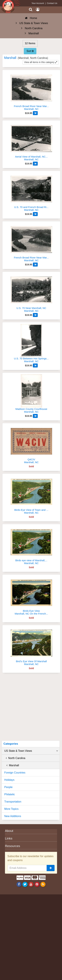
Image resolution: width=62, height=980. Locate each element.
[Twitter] (25, 884)
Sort (30, 51)
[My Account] (38, 9)
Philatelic (10, 794)
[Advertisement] (31, 708)
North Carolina (15, 758)
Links (9, 838)
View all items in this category (41, 62)
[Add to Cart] (35, 113)
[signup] (51, 868)
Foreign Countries (15, 773)
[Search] (31, 9)
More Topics (11, 809)
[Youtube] (31, 884)
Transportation (13, 802)
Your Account (38, 3)
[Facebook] (19, 884)
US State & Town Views (31, 751)
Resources (13, 846)
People (8, 787)
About (9, 831)
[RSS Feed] (43, 884)
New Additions (13, 816)
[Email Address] (27, 868)
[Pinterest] (37, 884)
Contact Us (52, 3)
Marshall (12, 765)
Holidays (9, 780)
